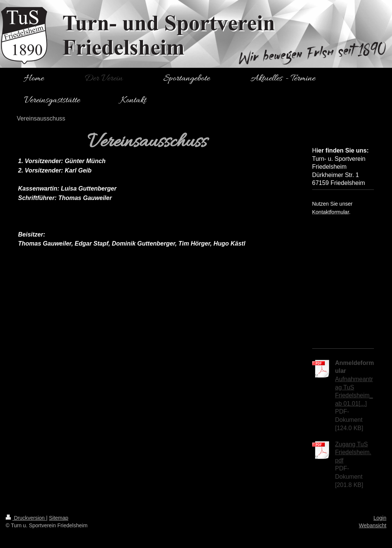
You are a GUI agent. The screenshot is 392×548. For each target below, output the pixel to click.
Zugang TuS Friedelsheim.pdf (353, 452)
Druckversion (26, 518)
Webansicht (373, 525)
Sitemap (59, 518)
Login (380, 518)
